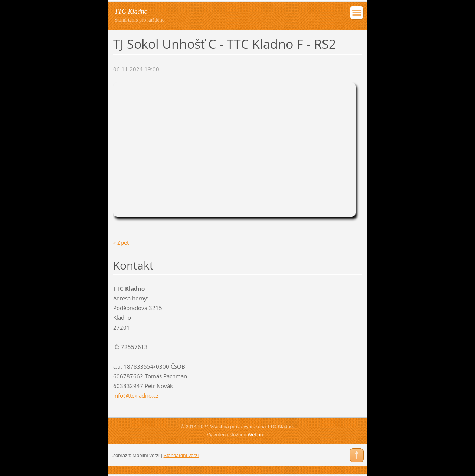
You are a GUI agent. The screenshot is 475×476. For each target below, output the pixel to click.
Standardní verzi (181, 455)
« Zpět (121, 242)
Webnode (258, 435)
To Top (357, 455)
